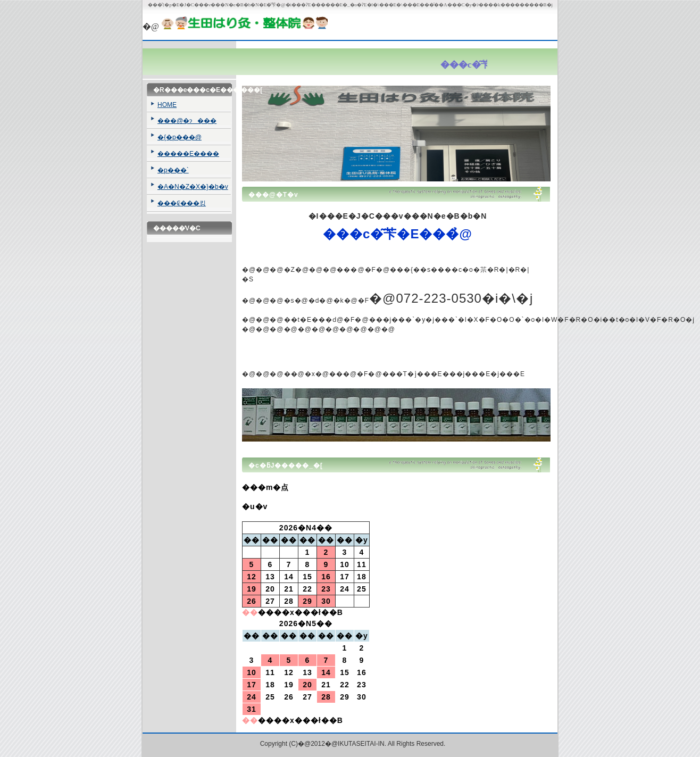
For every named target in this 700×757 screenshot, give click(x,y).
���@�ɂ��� (187, 121)
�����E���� (188, 154)
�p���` (173, 170)
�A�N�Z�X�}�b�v (193, 187)
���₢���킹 (182, 203)
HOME (167, 105)
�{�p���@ (180, 137)
